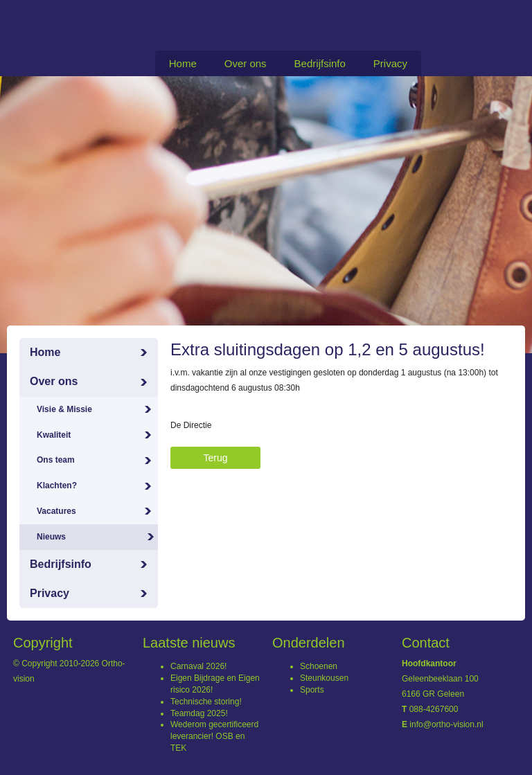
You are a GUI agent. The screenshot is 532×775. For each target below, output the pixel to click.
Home (183, 63)
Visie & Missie (64, 409)
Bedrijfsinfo (320, 63)
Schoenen (319, 666)
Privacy (390, 63)
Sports (312, 690)
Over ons (246, 63)
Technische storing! (206, 702)
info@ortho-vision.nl (446, 724)
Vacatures (56, 511)
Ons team (56, 460)
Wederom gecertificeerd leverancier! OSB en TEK (214, 736)
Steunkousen (324, 678)
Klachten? (57, 486)
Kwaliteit (54, 435)
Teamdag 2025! (199, 713)
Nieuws (51, 537)
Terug (215, 458)
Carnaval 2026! (198, 666)
